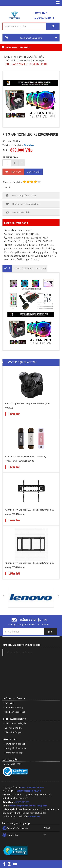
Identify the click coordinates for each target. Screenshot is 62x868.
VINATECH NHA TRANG (32, 787)
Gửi (50, 632)
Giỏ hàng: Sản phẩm (31, 38)
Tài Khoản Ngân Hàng (15, 712)
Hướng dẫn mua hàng (15, 744)
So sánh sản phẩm (18, 212)
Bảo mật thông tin (13, 732)
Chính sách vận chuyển (15, 723)
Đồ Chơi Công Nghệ (18, 60)
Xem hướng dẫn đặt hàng (21, 196)
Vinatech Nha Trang (20, 652)
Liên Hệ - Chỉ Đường (14, 707)
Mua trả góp (33, 172)
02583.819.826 (22, 802)
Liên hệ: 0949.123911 (13, 764)
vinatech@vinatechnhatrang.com (28, 806)
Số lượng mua (10, 157)
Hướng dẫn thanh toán (15, 748)
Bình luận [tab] (41, 269)
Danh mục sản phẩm (16, 47)
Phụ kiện (38, 60)
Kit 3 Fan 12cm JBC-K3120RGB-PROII (26, 64)
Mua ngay (13, 172)
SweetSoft (34, 816)
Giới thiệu (9, 703)
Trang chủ (9, 57)
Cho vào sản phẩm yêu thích (23, 204)
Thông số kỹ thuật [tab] (23, 269)
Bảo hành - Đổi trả (13, 728)
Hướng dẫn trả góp (14, 753)
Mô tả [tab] (7, 269)
